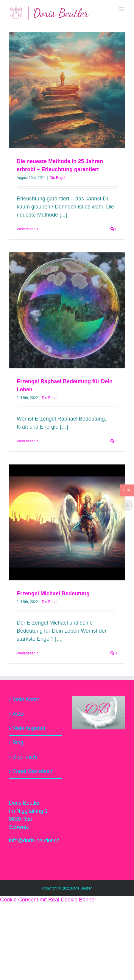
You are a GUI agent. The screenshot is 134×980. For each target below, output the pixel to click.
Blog (18, 743)
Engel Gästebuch (33, 771)
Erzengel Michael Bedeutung (53, 593)
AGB (18, 714)
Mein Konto (26, 700)
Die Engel (57, 178)
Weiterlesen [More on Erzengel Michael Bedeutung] (26, 653)
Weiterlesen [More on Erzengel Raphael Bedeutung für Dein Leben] (26, 441)
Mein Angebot (29, 728)
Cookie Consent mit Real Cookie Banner (48, 900)
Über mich (25, 757)
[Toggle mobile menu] (122, 9)
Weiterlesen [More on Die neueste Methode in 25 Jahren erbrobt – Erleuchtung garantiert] (26, 229)
